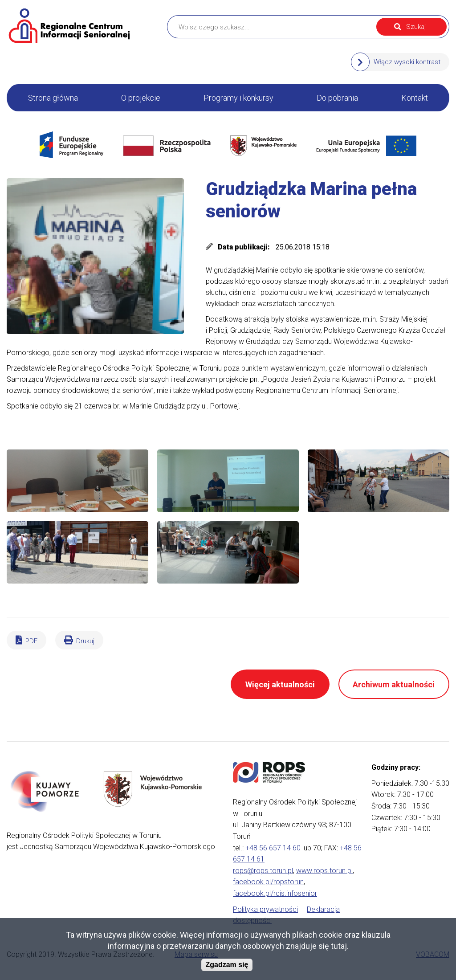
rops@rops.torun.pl (263, 871)
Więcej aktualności (280, 684)
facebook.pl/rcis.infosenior (275, 893)
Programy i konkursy (238, 98)
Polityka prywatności (265, 909)
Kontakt (415, 98)
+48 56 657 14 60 (273, 848)
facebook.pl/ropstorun (268, 882)
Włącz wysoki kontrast (407, 62)
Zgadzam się (227, 965)
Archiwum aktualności (394, 684)
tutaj (339, 946)
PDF (31, 641)
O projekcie (141, 98)
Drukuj (85, 641)
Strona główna (53, 98)
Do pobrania (337, 98)
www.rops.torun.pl (324, 871)
